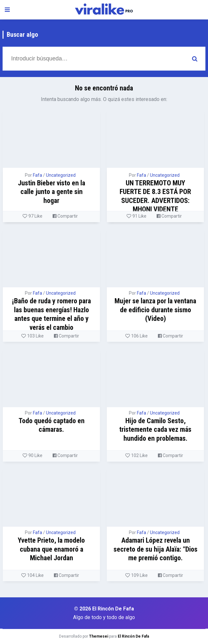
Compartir (65, 216)
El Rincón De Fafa (133, 636)
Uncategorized (61, 175)
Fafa (37, 175)
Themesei (99, 636)
